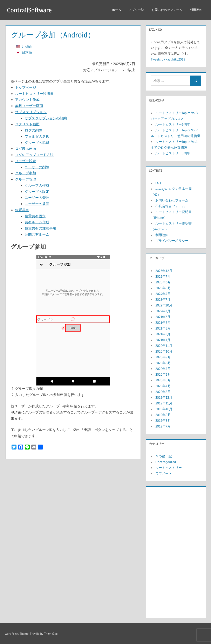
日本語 (27, 52)
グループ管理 (26, 179)
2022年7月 (163, 311)
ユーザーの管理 (37, 197)
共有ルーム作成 (37, 222)
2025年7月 (163, 276)
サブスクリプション (31, 112)
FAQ (158, 183)
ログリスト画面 (27, 124)
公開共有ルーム (37, 234)
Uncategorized (166, 462)
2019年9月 (163, 415)
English (27, 46)
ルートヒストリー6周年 (173, 124)
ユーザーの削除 (37, 167)
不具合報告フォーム (170, 206)
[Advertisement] (176, 551)
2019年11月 (164, 403)
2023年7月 (163, 299)
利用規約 (196, 10)
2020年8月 (163, 363)
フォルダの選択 (37, 136)
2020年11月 (164, 346)
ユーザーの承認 (37, 204)
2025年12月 (164, 271)
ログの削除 (33, 130)
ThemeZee (51, 634)
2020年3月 (163, 392)
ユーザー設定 (26, 161)
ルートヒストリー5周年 (173, 153)
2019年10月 (164, 409)
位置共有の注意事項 (40, 228)
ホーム (117, 10)
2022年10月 (164, 305)
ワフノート (164, 473)
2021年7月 (163, 317)
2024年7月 (163, 294)
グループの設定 (37, 192)
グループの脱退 (37, 143)
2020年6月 (163, 374)
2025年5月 (163, 288)
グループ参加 (26, 173)
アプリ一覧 (136, 10)
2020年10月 (164, 351)
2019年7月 (163, 426)
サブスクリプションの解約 (46, 118)
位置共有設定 (35, 216)
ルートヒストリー (169, 468)
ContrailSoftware (30, 10)
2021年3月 (163, 334)
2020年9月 (163, 357)
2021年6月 (163, 323)
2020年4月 (163, 386)
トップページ (26, 87)
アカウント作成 (27, 100)
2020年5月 (163, 380)
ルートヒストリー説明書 (34, 94)
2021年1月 (163, 340)
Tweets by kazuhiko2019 (168, 59)
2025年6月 (163, 282)
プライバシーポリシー (172, 241)
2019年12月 (164, 397)
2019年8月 (163, 420)
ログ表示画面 (26, 148)
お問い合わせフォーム (167, 10)
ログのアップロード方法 (34, 155)
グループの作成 (37, 185)
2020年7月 (163, 369)
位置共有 (22, 210)
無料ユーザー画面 (29, 106)
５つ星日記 (164, 456)
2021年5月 (163, 328)
